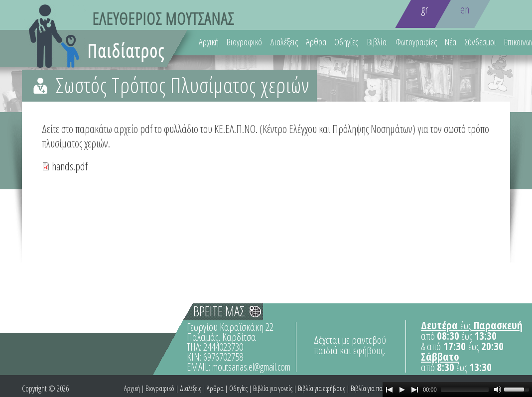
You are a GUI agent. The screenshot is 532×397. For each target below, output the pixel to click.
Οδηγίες (346, 42)
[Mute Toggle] (498, 390)
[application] (457, 390)
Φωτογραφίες (416, 42)
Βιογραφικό (244, 42)
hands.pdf (70, 166)
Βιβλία (377, 42)
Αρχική (209, 42)
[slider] (465, 390)
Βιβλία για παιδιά (372, 388)
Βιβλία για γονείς (273, 388)
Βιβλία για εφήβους (322, 388)
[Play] (402, 390)
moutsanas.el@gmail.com (251, 367)
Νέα (451, 42)
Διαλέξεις (284, 42)
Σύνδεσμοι (480, 42)
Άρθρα (316, 42)
